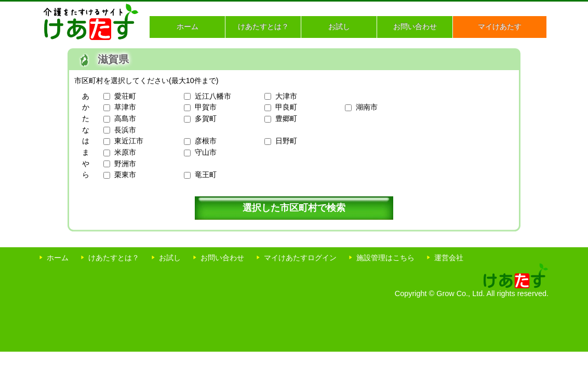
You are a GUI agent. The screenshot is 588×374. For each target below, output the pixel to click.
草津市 (125, 107)
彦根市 (206, 141)
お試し (339, 26)
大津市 (286, 96)
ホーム (188, 26)
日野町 (286, 141)
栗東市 (125, 175)
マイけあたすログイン (300, 258)
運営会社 (449, 258)
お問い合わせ (415, 26)
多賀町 (206, 118)
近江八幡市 (213, 96)
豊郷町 (286, 118)
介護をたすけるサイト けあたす (91, 22)
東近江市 (129, 141)
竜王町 (206, 175)
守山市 (206, 152)
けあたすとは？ (263, 26)
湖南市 (367, 107)
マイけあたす (500, 26)
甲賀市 (206, 107)
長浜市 (125, 130)
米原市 (125, 152)
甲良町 (286, 107)
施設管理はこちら (385, 258)
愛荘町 (125, 96)
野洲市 (125, 164)
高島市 (125, 118)
